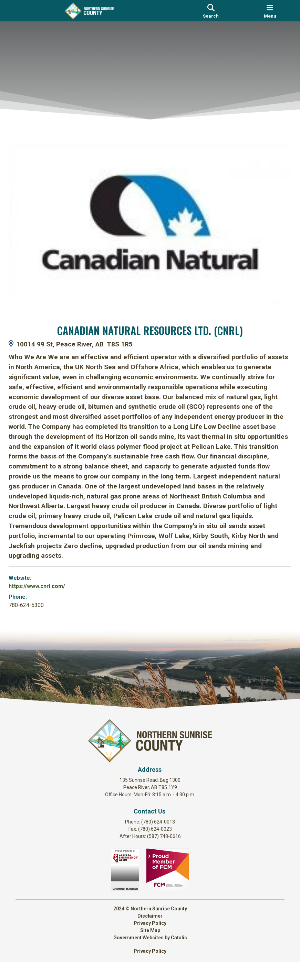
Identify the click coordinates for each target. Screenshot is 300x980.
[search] (211, 11)
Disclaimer (150, 934)
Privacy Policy (150, 941)
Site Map (150, 949)
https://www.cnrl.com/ (44, 584)
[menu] (270, 11)
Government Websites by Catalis (150, 956)
